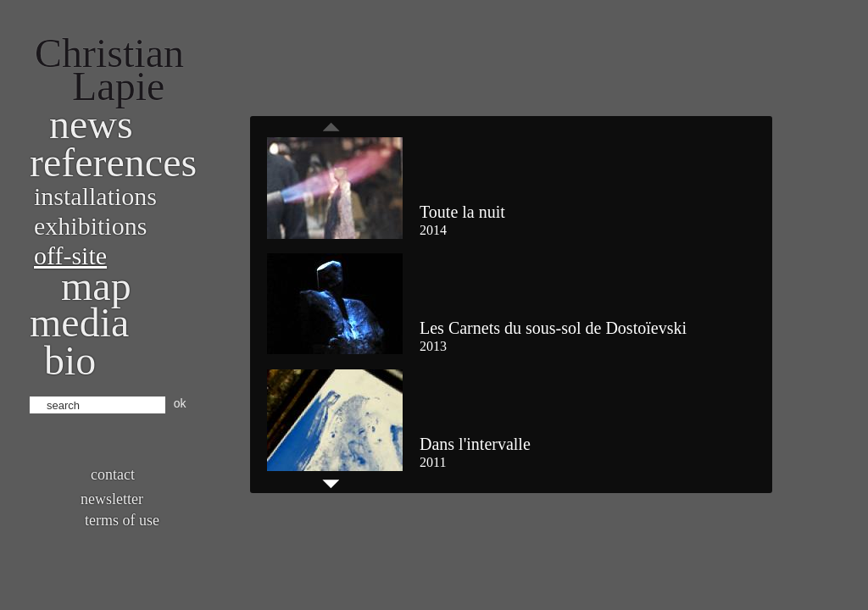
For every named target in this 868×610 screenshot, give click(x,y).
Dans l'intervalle (475, 444)
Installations (95, 196)
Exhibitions (90, 226)
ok (180, 403)
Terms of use (122, 520)
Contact (113, 474)
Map (96, 286)
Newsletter (112, 499)
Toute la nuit (462, 212)
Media (79, 322)
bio (70, 360)
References (113, 162)
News (91, 124)
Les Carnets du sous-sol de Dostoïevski (553, 328)
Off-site (70, 255)
